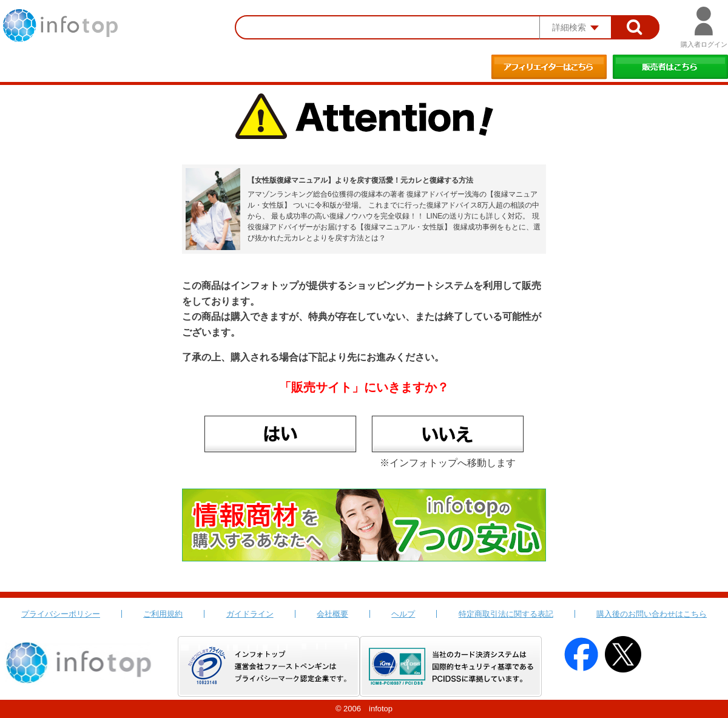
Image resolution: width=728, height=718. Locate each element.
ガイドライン (250, 614)
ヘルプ (403, 614)
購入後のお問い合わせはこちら (652, 614)
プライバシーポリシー (61, 614)
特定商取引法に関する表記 (506, 614)
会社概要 (332, 614)
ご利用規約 (163, 614)
